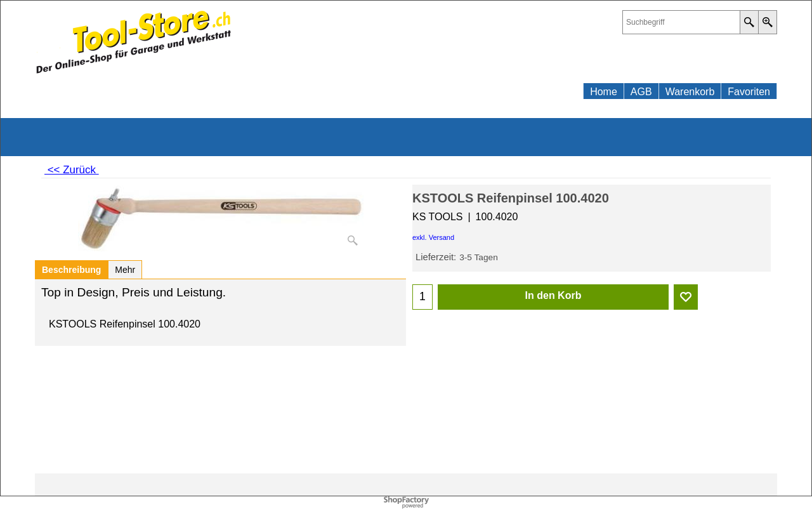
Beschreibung (71, 270)
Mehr (125, 270)
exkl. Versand (433, 237)
